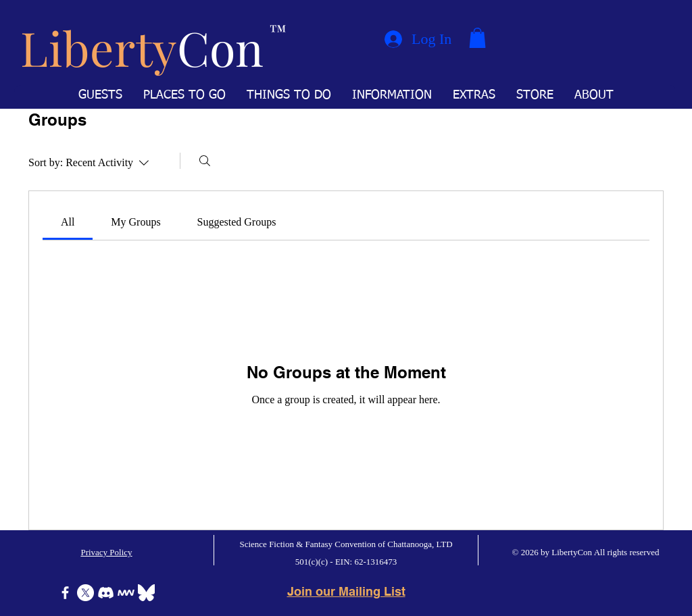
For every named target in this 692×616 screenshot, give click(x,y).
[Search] (205, 161)
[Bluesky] (146, 593)
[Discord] (106, 593)
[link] (68, 222)
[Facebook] (65, 593)
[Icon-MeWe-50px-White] (126, 593)
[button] (477, 38)
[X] (85, 593)
